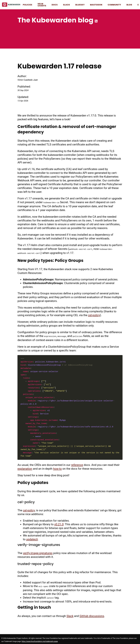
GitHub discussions (92, 614)
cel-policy (94, 314)
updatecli (32, 538)
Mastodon (96, 5)
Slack (67, 5)
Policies (28, 5)
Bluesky (80, 5)
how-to (57, 468)
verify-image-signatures (38, 552)
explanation (25, 468)
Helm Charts (42, 5)
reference (77, 464)
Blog (129, 5)
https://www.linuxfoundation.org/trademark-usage (40, 640)
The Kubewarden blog (55, 20)
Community (114, 5)
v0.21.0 (59, 523)
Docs (55, 5)
